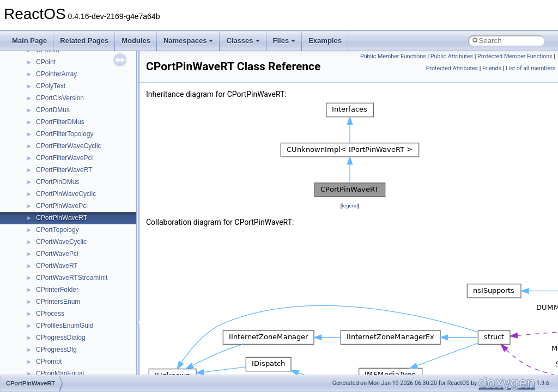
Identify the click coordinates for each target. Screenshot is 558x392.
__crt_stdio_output (63, 143)
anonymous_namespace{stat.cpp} (85, 335)
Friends (492, 68)
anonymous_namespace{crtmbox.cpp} (92, 215)
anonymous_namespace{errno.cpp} (87, 227)
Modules (136, 41)
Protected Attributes (452, 68)
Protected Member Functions (515, 56)
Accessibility (54, 167)
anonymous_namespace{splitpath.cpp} (92, 323)
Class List (41, 119)
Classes (243, 41)
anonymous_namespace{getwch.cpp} (90, 263)
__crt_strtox (53, 155)
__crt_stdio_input (61, 131)
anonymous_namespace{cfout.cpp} (87, 203)
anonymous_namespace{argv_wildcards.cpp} (102, 191)
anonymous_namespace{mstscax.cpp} (92, 287)
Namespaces (189, 41)
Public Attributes (452, 56)
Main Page (29, 41)
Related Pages (84, 41)
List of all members (530, 68)
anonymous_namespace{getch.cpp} (88, 251)
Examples (325, 41)
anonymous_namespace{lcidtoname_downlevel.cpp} (112, 275)
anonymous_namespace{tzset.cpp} (87, 359)
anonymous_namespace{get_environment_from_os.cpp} (118, 239)
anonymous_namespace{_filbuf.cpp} (89, 179)
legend (350, 206)
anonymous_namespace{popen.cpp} (89, 311)
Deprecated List (41, 71)
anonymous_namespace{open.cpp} (87, 299)
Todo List (32, 59)
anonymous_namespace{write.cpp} (87, 371)
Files (284, 41)
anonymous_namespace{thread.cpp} (89, 347)
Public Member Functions (393, 56)
